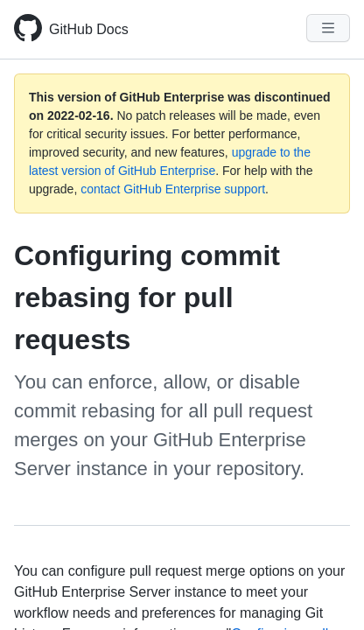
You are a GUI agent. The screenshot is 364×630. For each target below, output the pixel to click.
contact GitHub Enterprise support (173, 189)
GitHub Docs (89, 29)
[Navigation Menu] (328, 28)
